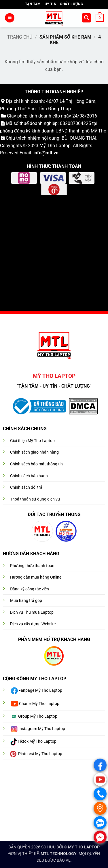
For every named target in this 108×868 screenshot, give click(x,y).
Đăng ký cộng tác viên (30, 589)
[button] (10, 18)
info (37, 153)
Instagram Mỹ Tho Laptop (42, 729)
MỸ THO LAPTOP (84, 847)
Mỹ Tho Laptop (55, 146)
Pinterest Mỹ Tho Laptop (40, 754)
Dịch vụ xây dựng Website (33, 624)
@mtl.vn (50, 153)
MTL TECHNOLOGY (59, 854)
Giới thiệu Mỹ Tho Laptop (32, 441)
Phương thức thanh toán (32, 566)
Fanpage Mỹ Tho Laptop (40, 691)
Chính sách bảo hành (29, 476)
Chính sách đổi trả (26, 487)
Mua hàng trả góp (26, 601)
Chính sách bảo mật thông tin (36, 464)
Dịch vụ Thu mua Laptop (32, 612)
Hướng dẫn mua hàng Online (36, 577)
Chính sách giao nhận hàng (34, 452)
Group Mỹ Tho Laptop (38, 716)
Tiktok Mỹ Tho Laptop (37, 741)
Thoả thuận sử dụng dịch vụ (35, 499)
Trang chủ (20, 37)
